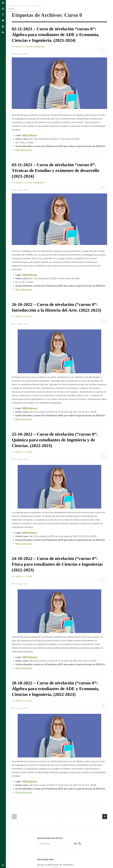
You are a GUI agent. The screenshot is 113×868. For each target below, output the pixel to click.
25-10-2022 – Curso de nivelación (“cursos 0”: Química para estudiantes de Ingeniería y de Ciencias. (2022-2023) (55, 440)
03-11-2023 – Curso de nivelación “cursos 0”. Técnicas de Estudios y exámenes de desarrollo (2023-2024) (55, 170)
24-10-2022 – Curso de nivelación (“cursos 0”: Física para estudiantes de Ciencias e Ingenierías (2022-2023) (57, 564)
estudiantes (39, 47)
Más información (24, 150)
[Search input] (56, 844)
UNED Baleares (30, 135)
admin (19, 47)
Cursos (29, 47)
